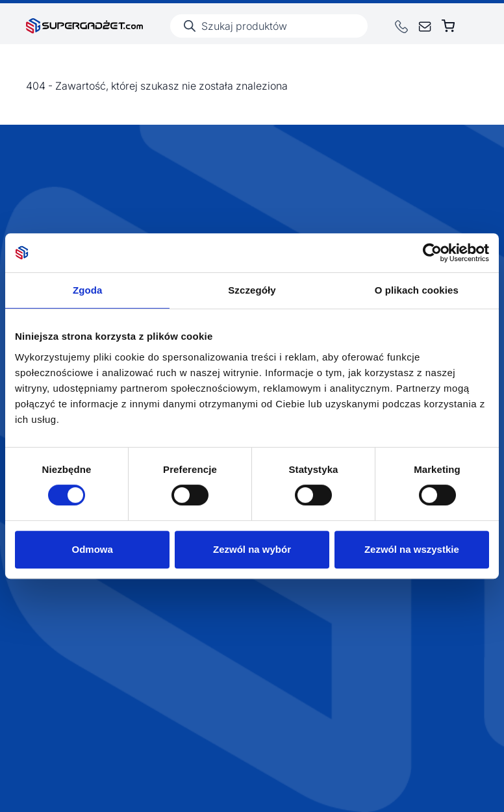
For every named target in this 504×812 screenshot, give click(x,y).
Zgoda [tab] (88, 290)
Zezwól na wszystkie (412, 549)
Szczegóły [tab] (252, 290)
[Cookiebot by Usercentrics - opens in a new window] (432, 253)
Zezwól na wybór (252, 549)
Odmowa (93, 549)
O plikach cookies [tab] (417, 290)
